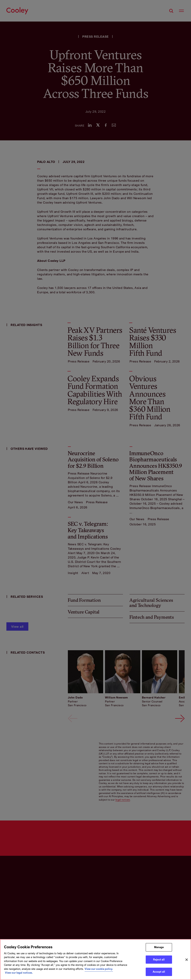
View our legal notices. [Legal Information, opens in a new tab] (19, 973)
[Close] (187, 960)
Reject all (159, 959)
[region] (95, 960)
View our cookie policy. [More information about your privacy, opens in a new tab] (99, 969)
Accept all (159, 972)
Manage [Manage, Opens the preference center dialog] (159, 947)
